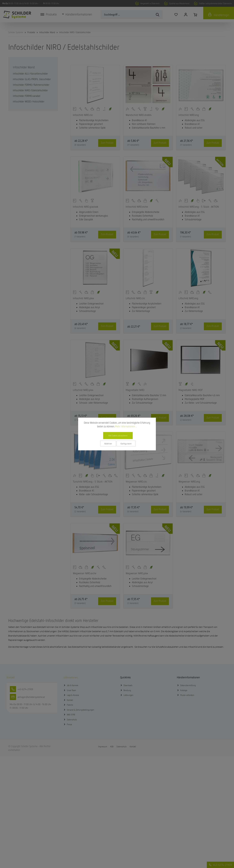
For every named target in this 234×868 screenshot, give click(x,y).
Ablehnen (108, 444)
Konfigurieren (126, 444)
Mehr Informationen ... (126, 426)
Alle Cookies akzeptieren (118, 436)
